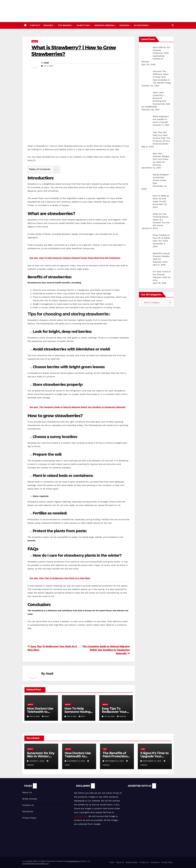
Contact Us (28, 805)
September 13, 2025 (152, 761)
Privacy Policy (29, 818)
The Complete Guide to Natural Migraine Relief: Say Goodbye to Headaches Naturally (106, 650)
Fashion (125, 25)
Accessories (141, 25)
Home (112, 862)
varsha (122, 716)
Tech (143, 749)
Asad (46, 63)
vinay (46, 716)
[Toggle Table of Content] (55, 170)
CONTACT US (81, 816)
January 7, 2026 (37, 761)
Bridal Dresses (30, 799)
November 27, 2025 (76, 761)
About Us (27, 792)
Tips (105, 749)
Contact (35, 25)
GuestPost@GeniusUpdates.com (36, 864)
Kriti (82, 716)
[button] (173, 25)
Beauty (30, 749)
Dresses (49, 25)
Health (35, 41)
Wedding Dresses (105, 25)
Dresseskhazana (73, 861)
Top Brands (65, 25)
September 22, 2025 (115, 761)
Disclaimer (28, 811)
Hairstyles (83, 25)
